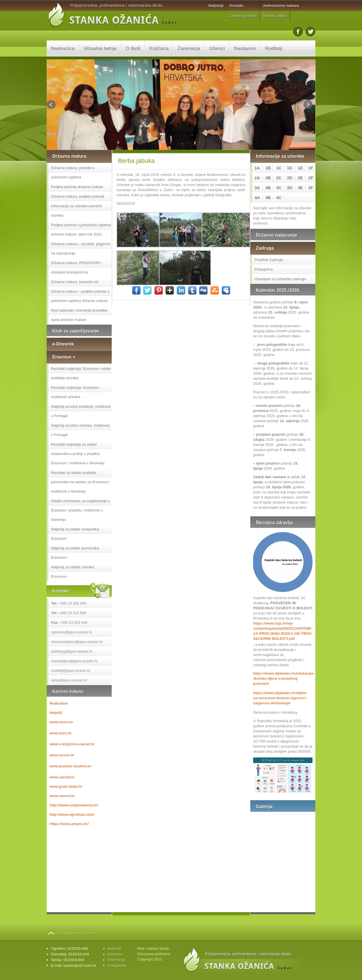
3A (257, 188)
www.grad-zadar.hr (66, 786)
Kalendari (115, 954)
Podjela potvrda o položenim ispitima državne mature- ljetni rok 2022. (81, 230)
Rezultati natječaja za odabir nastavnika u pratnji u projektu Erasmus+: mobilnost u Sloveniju (78, 454)
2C (279, 178)
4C (279, 197)
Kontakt (236, 6)
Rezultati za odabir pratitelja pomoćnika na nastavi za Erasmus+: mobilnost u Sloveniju (80, 482)
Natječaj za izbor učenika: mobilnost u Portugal (80, 430)
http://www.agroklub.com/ (72, 814)
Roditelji (274, 48)
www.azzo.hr (61, 733)
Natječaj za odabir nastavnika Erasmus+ (75, 534)
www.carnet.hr (62, 777)
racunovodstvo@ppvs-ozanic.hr (77, 642)
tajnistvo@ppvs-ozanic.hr (72, 632)
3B (268, 188)
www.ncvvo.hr (62, 755)
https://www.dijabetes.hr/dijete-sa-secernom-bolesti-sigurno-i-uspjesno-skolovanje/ (280, 698)
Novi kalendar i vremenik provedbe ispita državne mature (79, 315)
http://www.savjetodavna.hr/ (74, 805)
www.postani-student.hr (70, 766)
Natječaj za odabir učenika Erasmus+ (72, 572)
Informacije (117, 960)
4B (268, 197)
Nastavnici (245, 48)
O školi (133, 48)
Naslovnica (63, 48)
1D (290, 168)
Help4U (56, 713)
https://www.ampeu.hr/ (69, 824)
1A (257, 168)
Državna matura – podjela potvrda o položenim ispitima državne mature (80, 296)
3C (279, 188)
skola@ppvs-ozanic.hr (69, 680)
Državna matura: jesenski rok (75, 282)
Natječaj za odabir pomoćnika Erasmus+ (75, 553)
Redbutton (59, 703)
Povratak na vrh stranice (76, 933)
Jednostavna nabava (281, 6)
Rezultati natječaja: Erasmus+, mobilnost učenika (76, 392)
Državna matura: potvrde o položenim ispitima (73, 172)
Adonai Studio (158, 948)
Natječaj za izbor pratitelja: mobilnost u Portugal (81, 411)
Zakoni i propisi (243, 16)
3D (290, 188)
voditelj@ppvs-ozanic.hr (71, 671)
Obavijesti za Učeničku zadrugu (280, 279)
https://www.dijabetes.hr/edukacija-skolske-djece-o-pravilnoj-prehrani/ (283, 678)
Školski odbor (275, 16)
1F (311, 168)
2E (300, 178)
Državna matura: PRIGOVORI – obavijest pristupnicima (77, 267)
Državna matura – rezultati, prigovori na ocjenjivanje (81, 249)
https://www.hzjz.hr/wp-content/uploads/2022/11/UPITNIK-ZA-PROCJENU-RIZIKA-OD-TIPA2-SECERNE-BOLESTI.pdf (283, 631)
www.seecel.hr (62, 796)
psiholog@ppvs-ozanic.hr (72, 651)
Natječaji (216, 6)
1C (279, 168)
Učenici (217, 48)
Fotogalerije (117, 965)
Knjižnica (159, 48)
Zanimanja (189, 48)
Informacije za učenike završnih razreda (77, 211)
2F (311, 178)
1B (268, 168)
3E (300, 188)
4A (257, 197)
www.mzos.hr (61, 722)
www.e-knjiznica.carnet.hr (72, 744)
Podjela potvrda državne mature (77, 187)
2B (268, 178)
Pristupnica (264, 269)
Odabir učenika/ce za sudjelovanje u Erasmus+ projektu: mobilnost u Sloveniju (80, 510)
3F (311, 188)
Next (308, 105)
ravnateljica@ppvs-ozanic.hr (74, 661)
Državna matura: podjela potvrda (78, 196)
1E (300, 168)
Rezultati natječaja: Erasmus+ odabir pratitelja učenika (81, 373)
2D (290, 178)
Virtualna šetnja (100, 48)
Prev (51, 105)
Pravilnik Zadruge (269, 260)
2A (257, 178)
